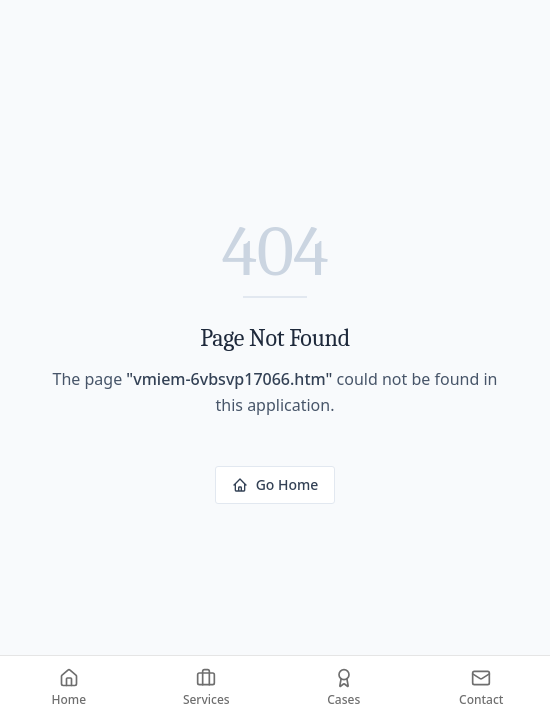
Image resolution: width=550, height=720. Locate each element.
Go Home (275, 484)
